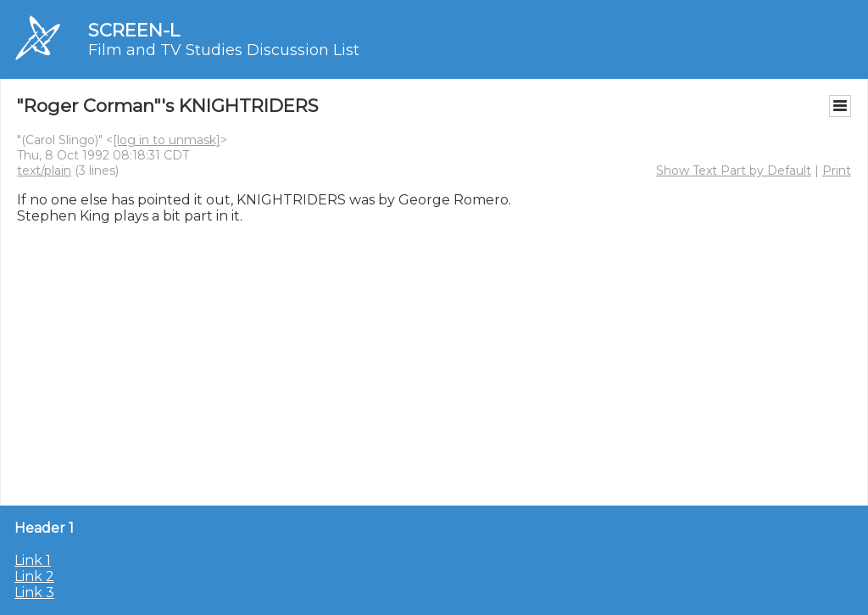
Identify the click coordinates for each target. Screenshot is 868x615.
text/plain (44, 171)
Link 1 (33, 560)
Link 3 (34, 593)
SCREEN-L (134, 30)
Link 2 (34, 576)
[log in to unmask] (167, 140)
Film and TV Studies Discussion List (224, 50)
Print (837, 171)
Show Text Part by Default (734, 171)
